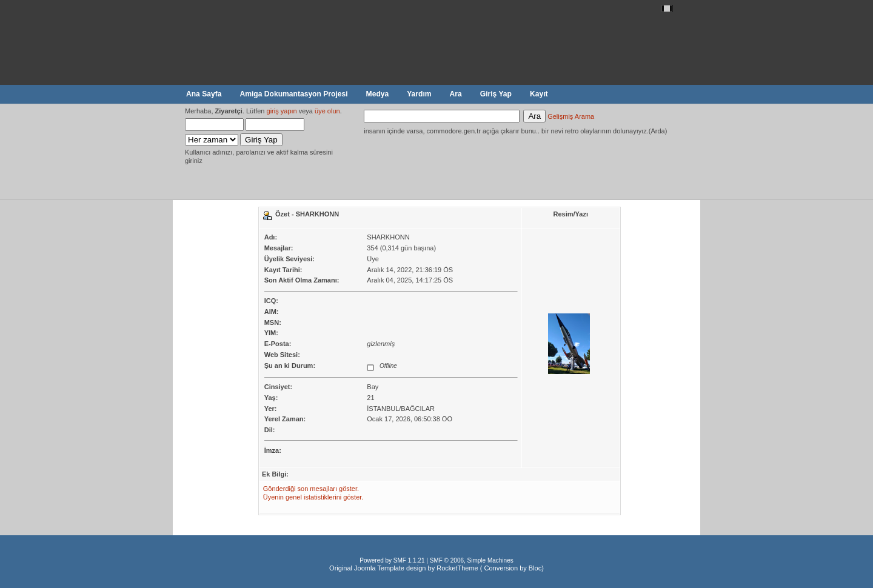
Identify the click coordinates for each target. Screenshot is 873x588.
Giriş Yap (496, 94)
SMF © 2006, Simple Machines (472, 560)
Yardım (419, 94)
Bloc (535, 568)
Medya (378, 94)
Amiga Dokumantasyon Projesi (293, 94)
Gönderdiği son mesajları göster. (311, 489)
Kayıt (539, 94)
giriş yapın (282, 111)
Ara (456, 94)
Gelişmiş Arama (571, 116)
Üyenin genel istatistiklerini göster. (313, 497)
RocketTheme (457, 568)
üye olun (327, 111)
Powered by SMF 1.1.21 (392, 560)
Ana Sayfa (204, 94)
